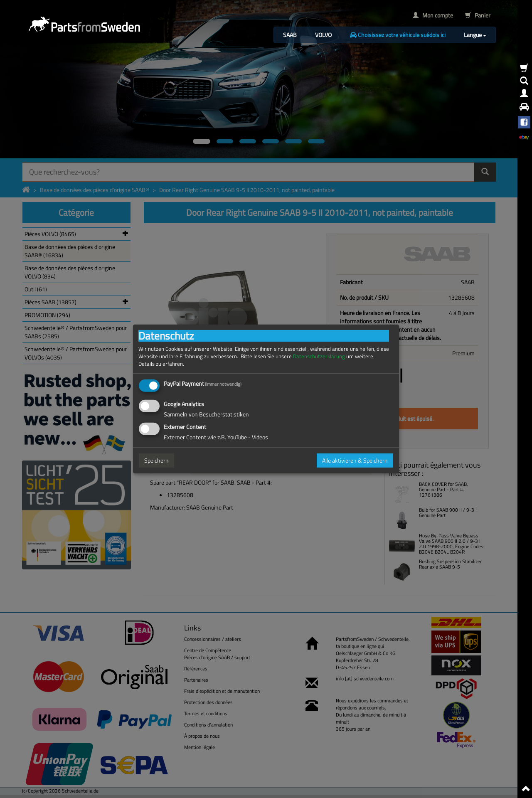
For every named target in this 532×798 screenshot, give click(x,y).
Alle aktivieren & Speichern (355, 460)
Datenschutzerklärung (319, 356)
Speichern (156, 460)
